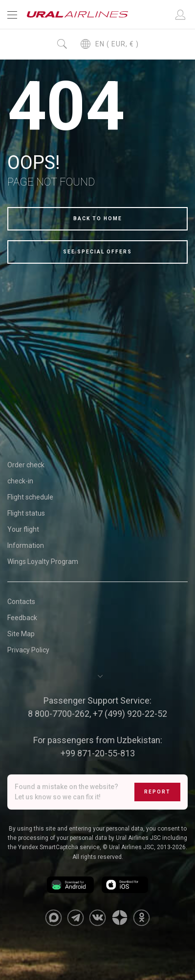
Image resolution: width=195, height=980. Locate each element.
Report (157, 792)
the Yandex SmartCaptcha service (54, 847)
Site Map (21, 634)
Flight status (26, 513)
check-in (20, 481)
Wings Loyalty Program (43, 562)
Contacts (21, 602)
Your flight (23, 529)
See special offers (97, 252)
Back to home (98, 219)
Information (26, 545)
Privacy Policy (28, 650)
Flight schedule (30, 497)
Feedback (22, 618)
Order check (26, 465)
